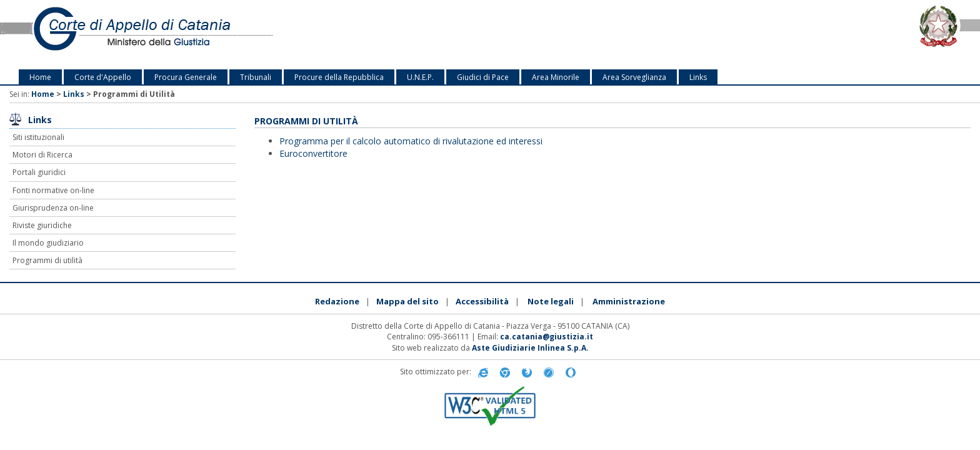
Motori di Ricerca (42, 155)
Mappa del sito (407, 301)
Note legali (551, 301)
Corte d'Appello (103, 77)
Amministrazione (629, 301)
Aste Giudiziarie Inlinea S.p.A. (530, 348)
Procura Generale (186, 77)
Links (698, 77)
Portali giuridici (39, 172)
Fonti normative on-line (53, 190)
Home (40, 77)
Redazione (337, 301)
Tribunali (256, 77)
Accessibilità (482, 301)
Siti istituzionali (38, 137)
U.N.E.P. (420, 77)
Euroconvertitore (313, 153)
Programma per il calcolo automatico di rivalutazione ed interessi (411, 141)
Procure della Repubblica (339, 77)
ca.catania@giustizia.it (547, 337)
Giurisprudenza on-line (53, 208)
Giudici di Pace (483, 77)
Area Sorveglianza (634, 77)
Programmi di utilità (47, 260)
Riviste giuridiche (42, 225)
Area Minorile (556, 77)
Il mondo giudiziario (48, 243)
